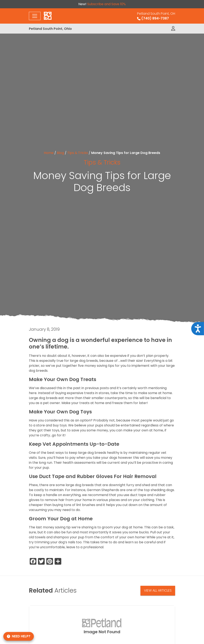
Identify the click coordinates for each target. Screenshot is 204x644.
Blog (60, 153)
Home (49, 153)
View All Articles (158, 590)
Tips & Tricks (78, 153)
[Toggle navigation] (35, 16)
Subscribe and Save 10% (106, 4)
